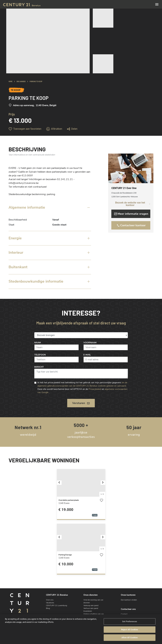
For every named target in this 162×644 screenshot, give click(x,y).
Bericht (39, 367)
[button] (61, 483)
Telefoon (40, 355)
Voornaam (90, 343)
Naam (38, 343)
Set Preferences (130, 621)
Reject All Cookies (130, 630)
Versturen (81, 403)
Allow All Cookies (130, 638)
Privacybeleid (95, 389)
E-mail (87, 355)
